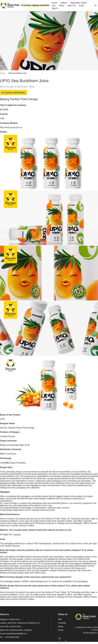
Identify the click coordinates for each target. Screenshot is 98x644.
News (62, 6)
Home (55, 3)
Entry (81, 6)
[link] (17, 74)
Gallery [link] (3, 73)
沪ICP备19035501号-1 (90, 633)
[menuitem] (55, 3)
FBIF (60, 619)
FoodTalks (62, 623)
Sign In (55, 8)
